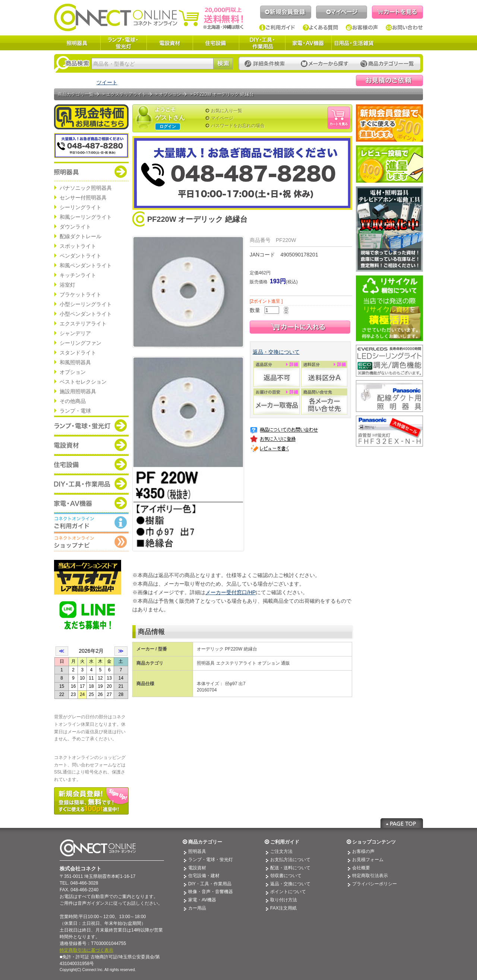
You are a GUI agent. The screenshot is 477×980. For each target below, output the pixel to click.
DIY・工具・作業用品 (262, 43)
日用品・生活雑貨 (354, 43)
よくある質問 (320, 28)
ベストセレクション (83, 382)
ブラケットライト (80, 294)
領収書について (286, 876)
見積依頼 (389, 81)
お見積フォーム (368, 860)
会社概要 (361, 868)
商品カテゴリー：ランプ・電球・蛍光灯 (91, 425)
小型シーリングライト (86, 304)
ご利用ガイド (277, 28)
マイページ (342, 12)
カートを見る (397, 12)
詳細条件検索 (267, 64)
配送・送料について (290, 868)
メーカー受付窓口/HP (230, 592)
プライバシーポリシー (375, 884)
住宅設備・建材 (204, 876)
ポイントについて (288, 892)
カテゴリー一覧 (387, 64)
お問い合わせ (404, 28)
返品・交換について (276, 352)
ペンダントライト (80, 256)
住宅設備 (216, 43)
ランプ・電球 (75, 411)
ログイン (168, 126)
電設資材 (170, 43)
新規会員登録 (286, 12)
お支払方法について (290, 860)
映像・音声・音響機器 (211, 892)
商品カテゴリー (205, 842)
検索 (223, 64)
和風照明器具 (75, 362)
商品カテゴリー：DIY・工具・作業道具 (91, 483)
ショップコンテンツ (374, 842)
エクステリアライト (83, 324)
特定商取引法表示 (370, 876)
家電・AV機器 (308, 43)
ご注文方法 (281, 851)
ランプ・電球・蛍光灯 (123, 43)
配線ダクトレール (80, 236)
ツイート (107, 82)
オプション (73, 372)
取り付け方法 (284, 900)
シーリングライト (80, 207)
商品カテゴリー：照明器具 (91, 171)
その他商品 (73, 401)
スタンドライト (78, 353)
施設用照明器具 (78, 391)
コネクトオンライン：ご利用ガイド (91, 522)
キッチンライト (78, 275)
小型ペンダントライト (86, 314)
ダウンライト (75, 227)
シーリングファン (80, 343)
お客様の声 (362, 28)
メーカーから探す (325, 64)
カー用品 (197, 908)
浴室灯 (67, 285)
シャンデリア (75, 333)
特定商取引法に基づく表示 (86, 950)
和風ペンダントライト (86, 265)
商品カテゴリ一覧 (76, 94)
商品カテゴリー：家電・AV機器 (91, 503)
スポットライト (78, 246)
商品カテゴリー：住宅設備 (91, 464)
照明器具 (77, 43)
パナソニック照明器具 (86, 188)
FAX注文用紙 (283, 908)
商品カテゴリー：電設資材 (91, 445)
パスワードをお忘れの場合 (238, 126)
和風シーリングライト (86, 217)
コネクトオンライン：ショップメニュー (91, 542)
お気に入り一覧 (227, 111)
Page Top (402, 823)
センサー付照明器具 (83, 198)
